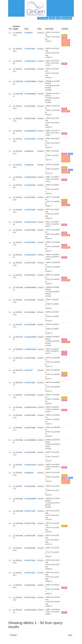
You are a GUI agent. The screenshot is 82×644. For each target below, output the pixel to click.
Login (58, 18)
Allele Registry (43, 18)
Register (52, 18)
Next (70, 635)
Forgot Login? (67, 18)
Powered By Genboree (62, 643)
